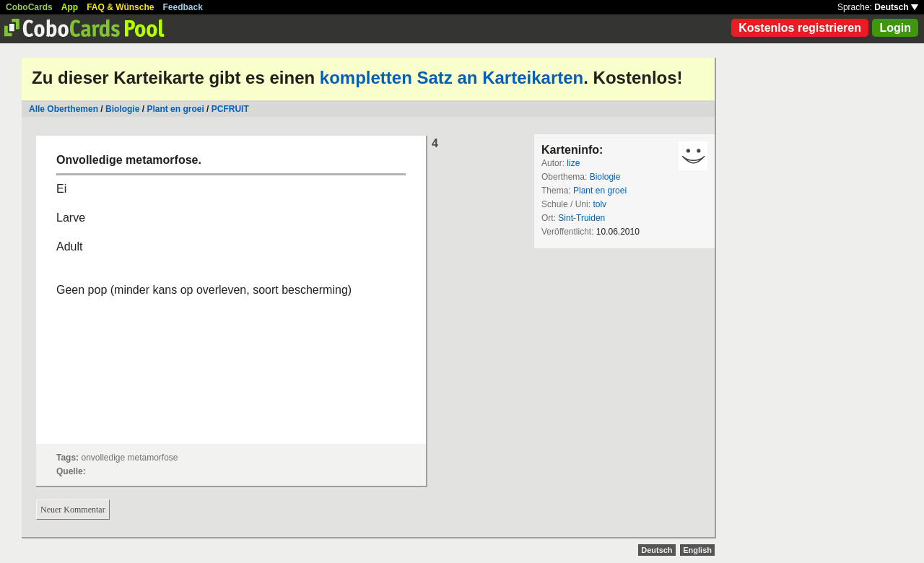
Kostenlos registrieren (800, 28)
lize (573, 163)
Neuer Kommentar (73, 510)
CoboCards (29, 7)
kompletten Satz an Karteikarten (452, 78)
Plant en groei (175, 109)
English (697, 550)
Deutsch (896, 7)
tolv (600, 204)
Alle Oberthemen (64, 109)
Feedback (183, 7)
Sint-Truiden (581, 218)
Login (895, 28)
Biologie (122, 109)
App (70, 7)
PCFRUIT (230, 109)
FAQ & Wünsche (120, 7)
